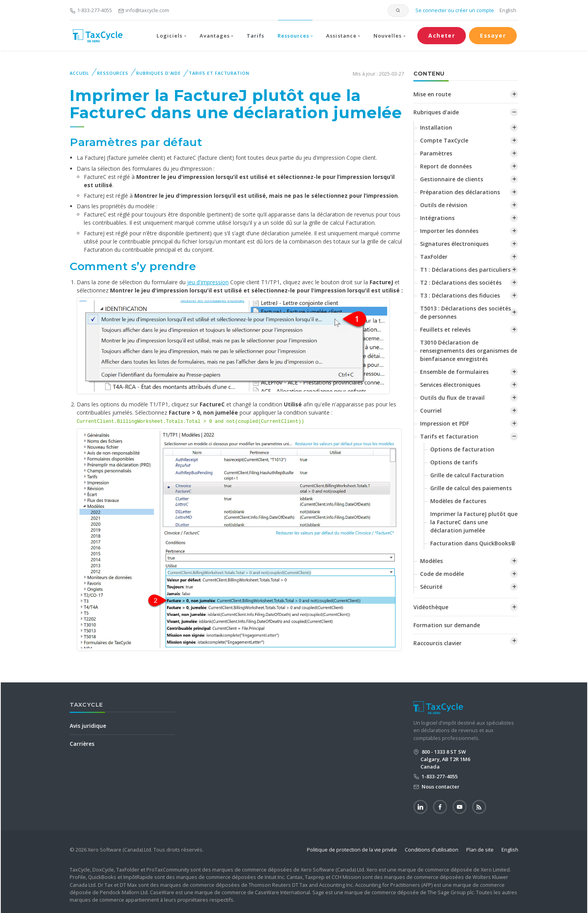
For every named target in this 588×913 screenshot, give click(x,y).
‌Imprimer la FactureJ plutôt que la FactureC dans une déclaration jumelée (474, 522)
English (508, 10)
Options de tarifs (454, 462)
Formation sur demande (447, 625)
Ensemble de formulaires (454, 372)
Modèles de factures (458, 501)
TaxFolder (434, 257)
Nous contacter (440, 787)
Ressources (113, 73)
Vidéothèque (431, 607)
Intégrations (437, 218)
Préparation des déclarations (460, 192)
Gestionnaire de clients (452, 179)
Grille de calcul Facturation (467, 475)
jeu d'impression (208, 282)
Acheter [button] (442, 35)
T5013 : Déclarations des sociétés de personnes (465, 312)
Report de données (446, 166)
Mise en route (432, 94)
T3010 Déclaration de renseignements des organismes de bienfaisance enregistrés (469, 351)
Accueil (79, 73)
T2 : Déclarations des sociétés (461, 282)
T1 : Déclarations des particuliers (465, 270)
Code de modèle (442, 574)
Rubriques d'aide (159, 73)
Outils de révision (444, 205)
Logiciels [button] (170, 36)
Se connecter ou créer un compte (454, 10)
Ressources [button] (293, 36)
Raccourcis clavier (437, 643)
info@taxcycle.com (144, 10)
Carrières (82, 744)
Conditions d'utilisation (432, 850)
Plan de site (480, 850)
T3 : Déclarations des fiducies (460, 295)
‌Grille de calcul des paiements (471, 488)
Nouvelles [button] (388, 36)
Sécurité (431, 587)
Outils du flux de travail (452, 398)
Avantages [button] (215, 36)
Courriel (431, 410)
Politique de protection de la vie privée (352, 850)
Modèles (431, 561)
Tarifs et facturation (219, 73)
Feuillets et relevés (445, 329)
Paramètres (436, 153)
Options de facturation (462, 449)
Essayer (493, 35)
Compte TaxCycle (444, 140)
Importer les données (449, 231)
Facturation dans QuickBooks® (473, 543)
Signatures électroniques (454, 244)
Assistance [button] (341, 36)
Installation (436, 127)
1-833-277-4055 (91, 10)
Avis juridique (88, 726)
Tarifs (255, 36)
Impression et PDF (445, 423)
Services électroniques (450, 385)
